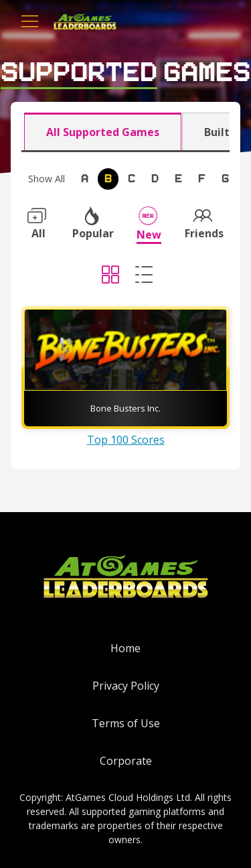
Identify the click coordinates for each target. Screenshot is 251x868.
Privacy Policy (126, 686)
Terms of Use (126, 723)
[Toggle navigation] (30, 21)
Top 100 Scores (126, 440)
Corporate (126, 761)
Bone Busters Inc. (125, 408)
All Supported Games (103, 132)
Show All (47, 179)
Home (125, 648)
